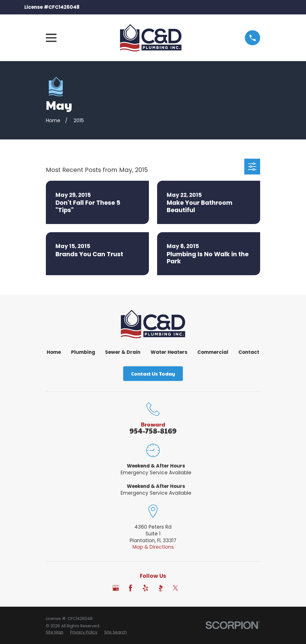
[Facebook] (130, 588)
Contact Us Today (153, 374)
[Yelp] (145, 588)
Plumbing (83, 352)
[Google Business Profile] (116, 588)
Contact (249, 352)
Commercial (213, 352)
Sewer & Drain (123, 352)
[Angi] (191, 588)
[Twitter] (176, 588)
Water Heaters (169, 352)
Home (54, 352)
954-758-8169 (153, 431)
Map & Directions (153, 547)
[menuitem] (55, 632)
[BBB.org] (161, 588)
